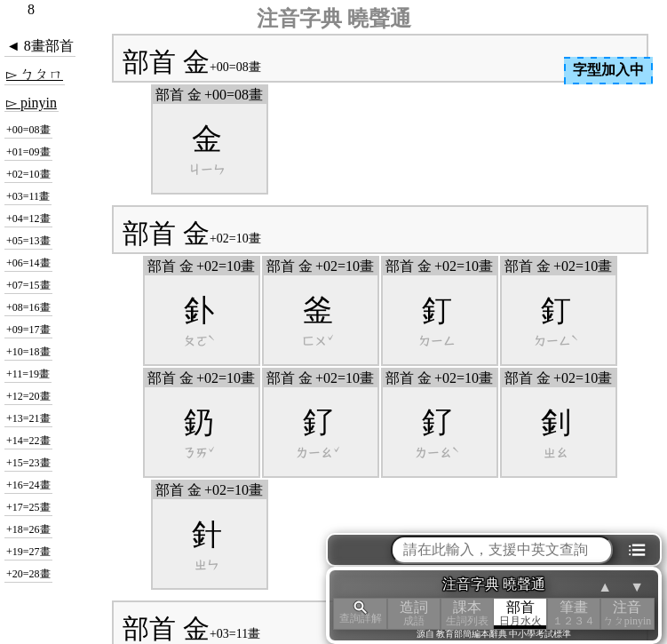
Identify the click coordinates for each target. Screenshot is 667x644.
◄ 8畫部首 (40, 46)
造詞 (414, 613)
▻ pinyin (32, 103)
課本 (467, 613)
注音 (627, 613)
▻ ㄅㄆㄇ (35, 74)
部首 (520, 613)
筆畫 (574, 613)
